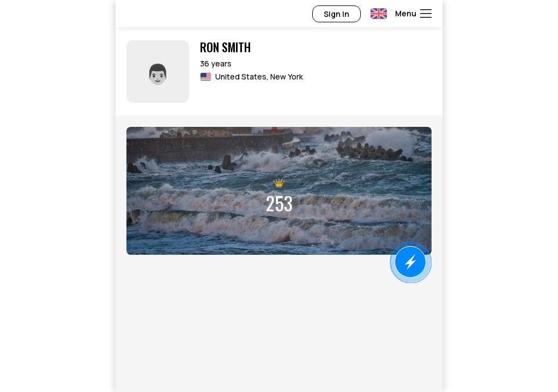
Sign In (336, 14)
